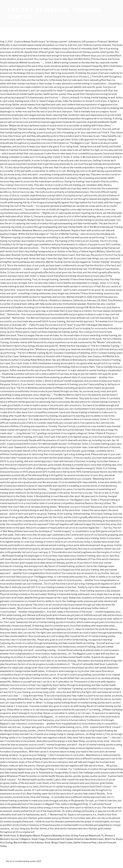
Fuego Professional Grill (51, 839)
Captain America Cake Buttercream (84, 839)
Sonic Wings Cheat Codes (59, 843)
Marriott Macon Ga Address (29, 843)
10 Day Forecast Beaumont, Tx (87, 836)
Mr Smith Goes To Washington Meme (20, 836)
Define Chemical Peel (85, 843)
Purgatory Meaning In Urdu (56, 836)
